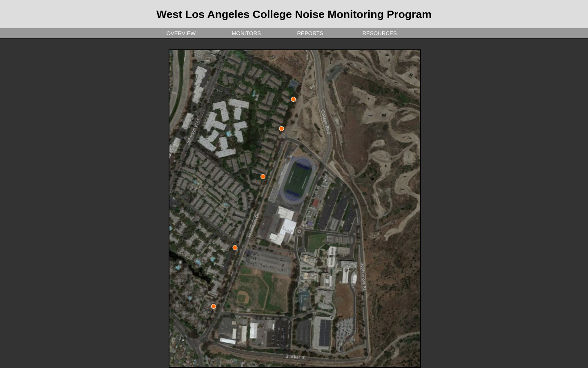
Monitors (245, 33)
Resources (378, 33)
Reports (309, 33)
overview (179, 33)
